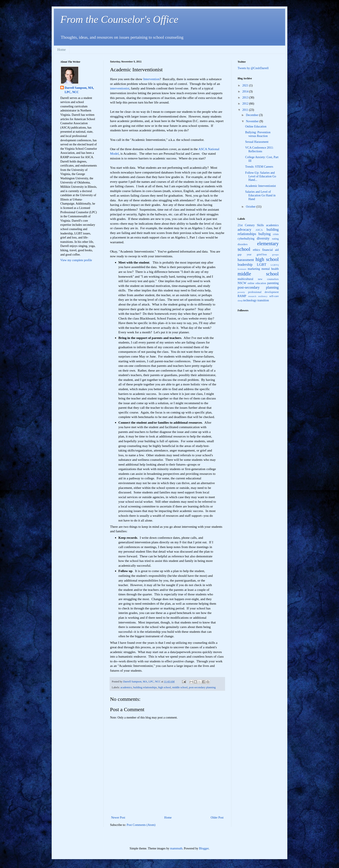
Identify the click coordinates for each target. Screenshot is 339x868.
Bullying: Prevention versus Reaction (258, 134)
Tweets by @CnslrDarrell (253, 68)
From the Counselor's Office (119, 19)
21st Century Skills (251, 225)
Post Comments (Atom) (141, 825)
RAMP (242, 296)
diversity (263, 238)
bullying (265, 234)
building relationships (145, 687)
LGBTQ (275, 265)
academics (126, 687)
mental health (270, 269)
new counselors (268, 279)
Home (62, 50)
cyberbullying (246, 239)
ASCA (259, 230)
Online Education (256, 126)
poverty (241, 292)
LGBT (262, 265)
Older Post (217, 818)
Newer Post (118, 818)
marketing (254, 269)
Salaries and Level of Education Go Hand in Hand (260, 195)
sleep (240, 300)
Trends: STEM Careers (259, 167)
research (252, 296)
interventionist (120, 88)
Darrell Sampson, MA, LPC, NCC (79, 90)
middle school (180, 687)
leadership (245, 265)
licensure (242, 269)
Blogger (204, 848)
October (251, 207)
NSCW (242, 283)
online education (257, 283)
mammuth (176, 848)
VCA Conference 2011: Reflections (259, 149)
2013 (246, 98)
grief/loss (262, 254)
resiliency (263, 296)
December (252, 115)
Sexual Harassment (257, 142)
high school (165, 687)
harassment (246, 260)
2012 (246, 104)
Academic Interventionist (261, 186)
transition (263, 300)
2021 (246, 85)
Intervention (151, 79)
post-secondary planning (202, 687)
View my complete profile (76, 260)
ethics (257, 250)
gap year (245, 254)
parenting (273, 283)
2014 (246, 91)
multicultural (245, 279)
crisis (276, 234)
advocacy (244, 230)
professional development (263, 292)
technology (250, 300)
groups (275, 254)
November (253, 121)
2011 (246, 110)
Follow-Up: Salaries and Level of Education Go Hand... (261, 176)
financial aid (270, 250)
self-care (274, 296)
